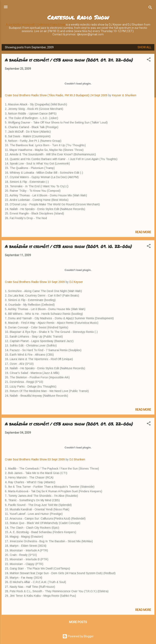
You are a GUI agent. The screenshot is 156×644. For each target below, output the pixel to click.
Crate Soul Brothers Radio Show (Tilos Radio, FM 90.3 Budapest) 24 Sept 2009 (56, 95)
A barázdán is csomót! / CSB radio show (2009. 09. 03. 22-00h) (69, 424)
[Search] (150, 8)
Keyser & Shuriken (124, 95)
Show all (144, 47)
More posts (78, 622)
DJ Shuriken (77, 459)
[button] (149, 60)
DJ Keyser (76, 282)
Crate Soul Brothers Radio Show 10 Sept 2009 (35, 282)
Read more (143, 232)
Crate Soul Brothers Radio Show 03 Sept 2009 (35, 459)
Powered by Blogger (78, 636)
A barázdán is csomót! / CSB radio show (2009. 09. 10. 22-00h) (68, 246)
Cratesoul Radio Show (78, 17)
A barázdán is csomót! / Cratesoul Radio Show (36, 25)
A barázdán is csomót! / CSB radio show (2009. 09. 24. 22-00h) (69, 60)
